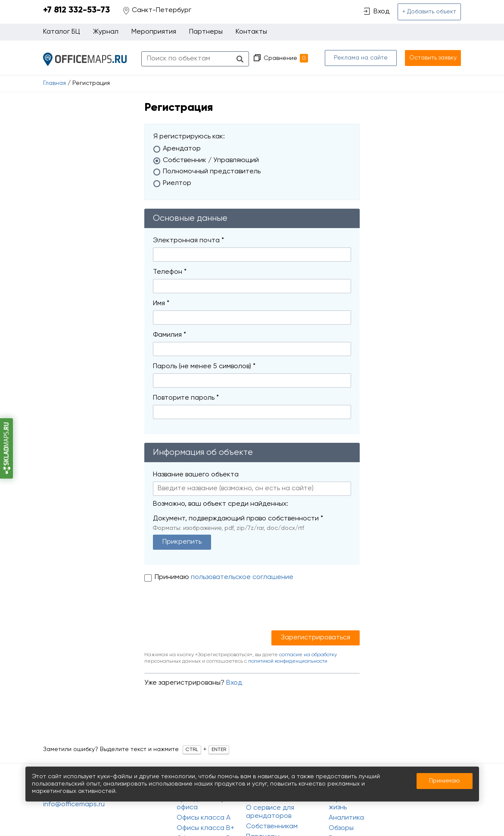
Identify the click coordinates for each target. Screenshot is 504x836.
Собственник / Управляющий (211, 160)
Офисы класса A (204, 818)
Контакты (251, 32)
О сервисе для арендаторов (270, 812)
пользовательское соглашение (242, 577)
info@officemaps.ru (74, 805)
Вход (234, 683)
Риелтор (177, 183)
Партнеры (206, 32)
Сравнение (286, 58)
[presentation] (210, 609)
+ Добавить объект (429, 12)
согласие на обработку (308, 655)
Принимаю (173, 577)
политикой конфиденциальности (288, 661)
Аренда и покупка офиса (206, 803)
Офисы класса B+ (205, 828)
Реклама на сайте (361, 58)
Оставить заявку (433, 58)
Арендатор (182, 149)
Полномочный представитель (212, 172)
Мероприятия (154, 32)
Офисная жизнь (344, 803)
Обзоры (341, 828)
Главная (54, 83)
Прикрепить (182, 542)
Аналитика (346, 818)
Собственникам (272, 827)
